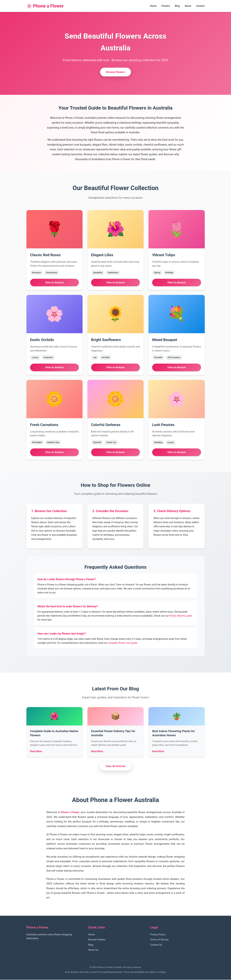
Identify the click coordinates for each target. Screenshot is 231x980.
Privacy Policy (158, 935)
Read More (36, 751)
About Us (93, 950)
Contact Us (156, 945)
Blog (177, 6)
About (188, 6)
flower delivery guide (181, 616)
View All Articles (115, 766)
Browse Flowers (115, 72)
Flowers (165, 6)
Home (153, 6)
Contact (200, 6)
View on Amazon (54, 283)
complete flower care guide (123, 643)
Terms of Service (159, 940)
